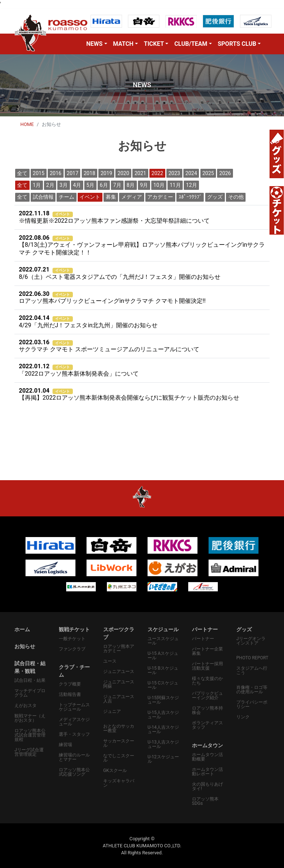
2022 (157, 173)
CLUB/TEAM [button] (191, 44)
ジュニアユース (119, 671)
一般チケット (72, 639)
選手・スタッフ (74, 734)
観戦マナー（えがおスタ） (30, 718)
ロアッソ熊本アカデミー (119, 649)
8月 (131, 185)
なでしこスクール (119, 758)
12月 (192, 185)
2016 (55, 173)
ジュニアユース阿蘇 (119, 684)
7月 (117, 185)
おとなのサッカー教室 (119, 728)
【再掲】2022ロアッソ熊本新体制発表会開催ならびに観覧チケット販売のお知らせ (129, 394)
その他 (236, 197)
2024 (191, 173)
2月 (50, 185)
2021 (140, 173)
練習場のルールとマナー (74, 757)
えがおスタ (26, 705)
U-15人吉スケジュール (163, 715)
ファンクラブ (72, 649)
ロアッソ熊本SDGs (205, 801)
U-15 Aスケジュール (163, 656)
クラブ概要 (70, 684)
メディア (132, 197)
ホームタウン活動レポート (207, 772)
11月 (175, 185)
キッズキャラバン (119, 783)
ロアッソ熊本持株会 (207, 710)
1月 (37, 185)
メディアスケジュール (74, 722)
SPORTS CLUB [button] (237, 44)
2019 (106, 173)
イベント (90, 197)
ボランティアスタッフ (207, 725)
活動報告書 (70, 694)
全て (22, 173)
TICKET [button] (154, 44)
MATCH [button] (123, 44)
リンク (243, 717)
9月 (144, 185)
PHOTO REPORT (252, 658)
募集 (111, 197)
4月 (77, 185)
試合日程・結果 (30, 680)
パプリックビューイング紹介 (207, 696)
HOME (27, 124)
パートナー (203, 639)
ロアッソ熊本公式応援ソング (74, 772)
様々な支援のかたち (207, 681)
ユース (110, 661)
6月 (104, 185)
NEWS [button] (94, 44)
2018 (89, 173)
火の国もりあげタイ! (207, 786)
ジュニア (112, 711)
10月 (159, 185)
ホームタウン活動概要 (207, 757)
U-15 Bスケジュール (163, 670)
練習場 (65, 745)
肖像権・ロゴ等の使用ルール (252, 690)
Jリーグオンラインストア (251, 641)
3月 (64, 185)
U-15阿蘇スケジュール (163, 700)
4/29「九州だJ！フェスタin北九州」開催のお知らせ (88, 322)
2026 (225, 173)
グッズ (215, 197)
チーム (67, 197)
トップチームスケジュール (74, 707)
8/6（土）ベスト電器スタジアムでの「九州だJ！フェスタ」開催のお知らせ (120, 273)
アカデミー (160, 197)
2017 (72, 173)
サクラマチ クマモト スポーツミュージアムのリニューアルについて (109, 346)
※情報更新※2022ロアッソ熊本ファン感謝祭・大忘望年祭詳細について (114, 217)
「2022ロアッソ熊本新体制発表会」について (79, 370)
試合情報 (43, 197)
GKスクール (115, 770)
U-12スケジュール (163, 759)
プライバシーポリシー (252, 704)
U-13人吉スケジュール (163, 744)
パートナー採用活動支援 (207, 666)
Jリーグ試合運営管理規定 (29, 752)
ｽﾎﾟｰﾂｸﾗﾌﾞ (190, 197)
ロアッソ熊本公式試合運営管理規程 (30, 735)
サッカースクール (119, 743)
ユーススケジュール (163, 641)
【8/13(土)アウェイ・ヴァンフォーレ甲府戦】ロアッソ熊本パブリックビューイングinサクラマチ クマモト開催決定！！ (142, 245)
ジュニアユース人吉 (119, 699)
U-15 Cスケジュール (163, 685)
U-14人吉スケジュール (163, 729)
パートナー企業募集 (207, 651)
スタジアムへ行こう (252, 670)
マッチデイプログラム (30, 693)
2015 (39, 173)
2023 (174, 173)
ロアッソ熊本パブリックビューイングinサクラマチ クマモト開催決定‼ (112, 298)
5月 (91, 185)
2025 (208, 173)
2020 (123, 173)
